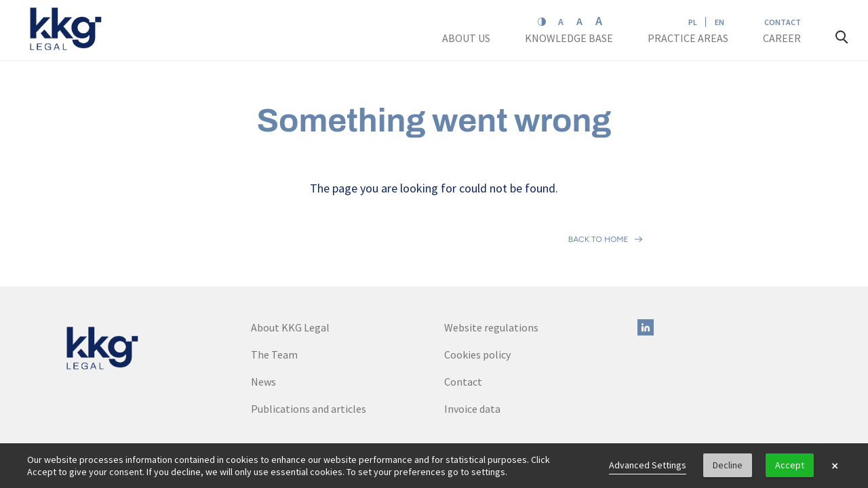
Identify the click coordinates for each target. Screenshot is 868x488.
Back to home (598, 209)
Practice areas (688, 38)
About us (467, 38)
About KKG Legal (290, 268)
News (263, 322)
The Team (274, 295)
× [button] (835, 466)
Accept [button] (790, 465)
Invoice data (472, 349)
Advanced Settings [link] (648, 465)
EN (719, 22)
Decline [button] (728, 465)
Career (783, 38)
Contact (783, 22)
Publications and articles (309, 349)
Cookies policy (477, 295)
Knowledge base (570, 38)
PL (693, 22)
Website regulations (491, 268)
